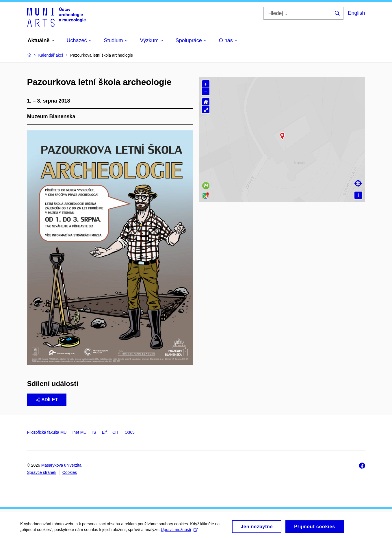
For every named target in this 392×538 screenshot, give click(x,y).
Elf (104, 432)
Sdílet (47, 400)
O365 (130, 432)
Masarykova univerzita (61, 465)
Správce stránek (42, 472)
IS (94, 432)
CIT (116, 432)
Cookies (70, 472)
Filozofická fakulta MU (47, 432)
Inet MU (79, 432)
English (356, 13)
